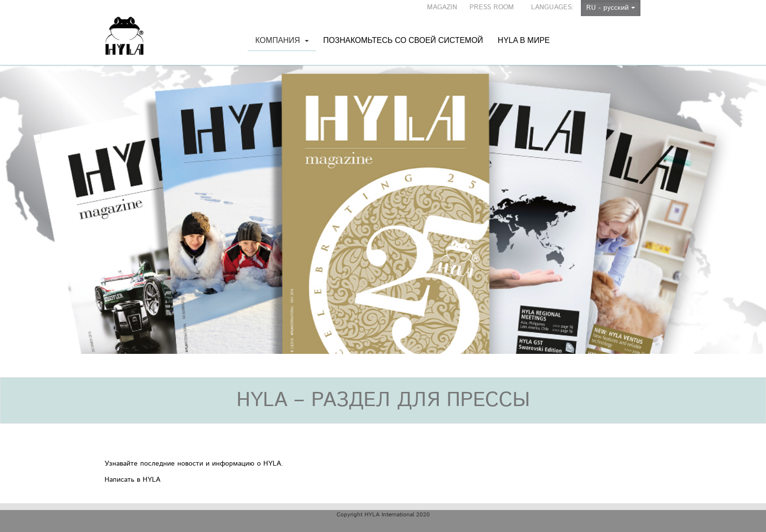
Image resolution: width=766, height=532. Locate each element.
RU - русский (611, 8)
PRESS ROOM (492, 7)
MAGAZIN (442, 7)
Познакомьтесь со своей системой (403, 30)
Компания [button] (282, 44)
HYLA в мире (524, 30)
